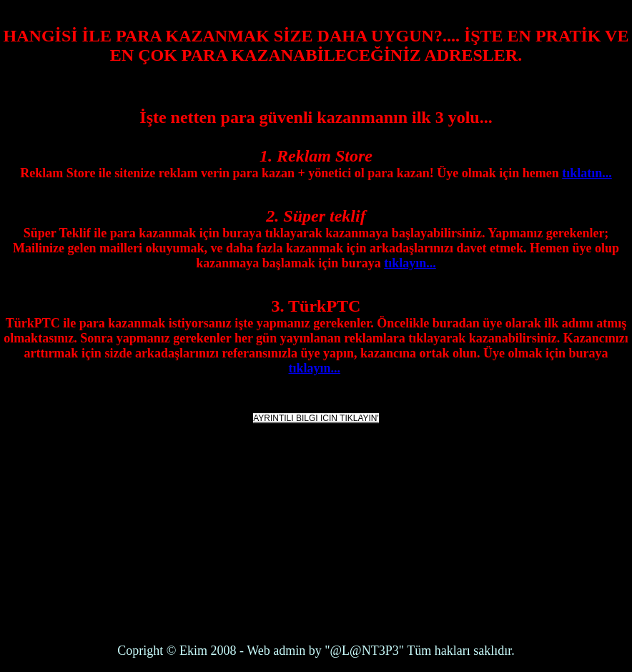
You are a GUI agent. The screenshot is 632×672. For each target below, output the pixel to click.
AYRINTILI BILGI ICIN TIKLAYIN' (316, 418)
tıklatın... (587, 173)
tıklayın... (410, 263)
